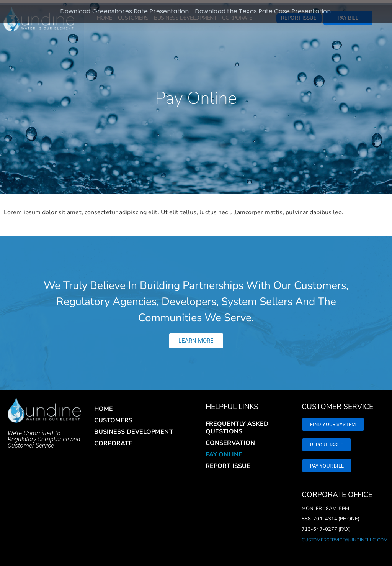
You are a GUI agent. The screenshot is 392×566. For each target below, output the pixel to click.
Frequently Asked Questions (237, 423)
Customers (114, 415)
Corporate (114, 438)
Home (104, 404)
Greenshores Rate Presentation (141, 11)
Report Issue (228, 461)
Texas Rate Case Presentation (285, 11)
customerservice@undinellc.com (345, 535)
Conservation (230, 438)
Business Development (134, 427)
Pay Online (224, 450)
